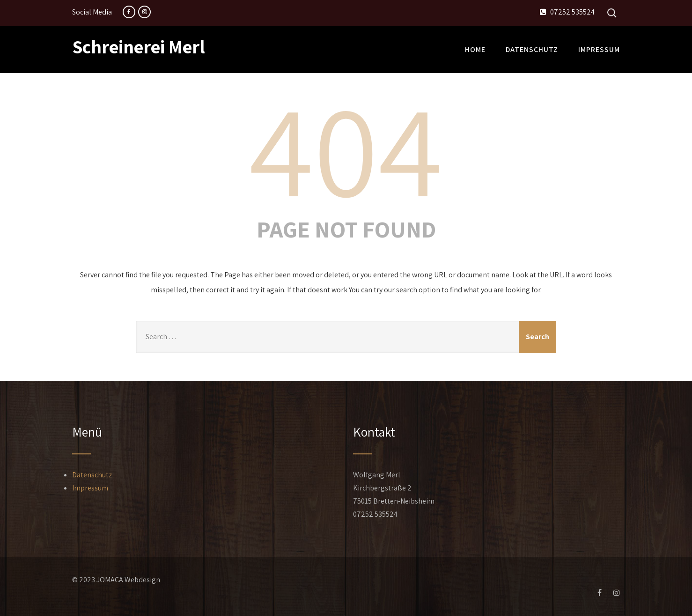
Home (475, 49)
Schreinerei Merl (139, 46)
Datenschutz (532, 49)
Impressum (599, 49)
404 (346, 148)
